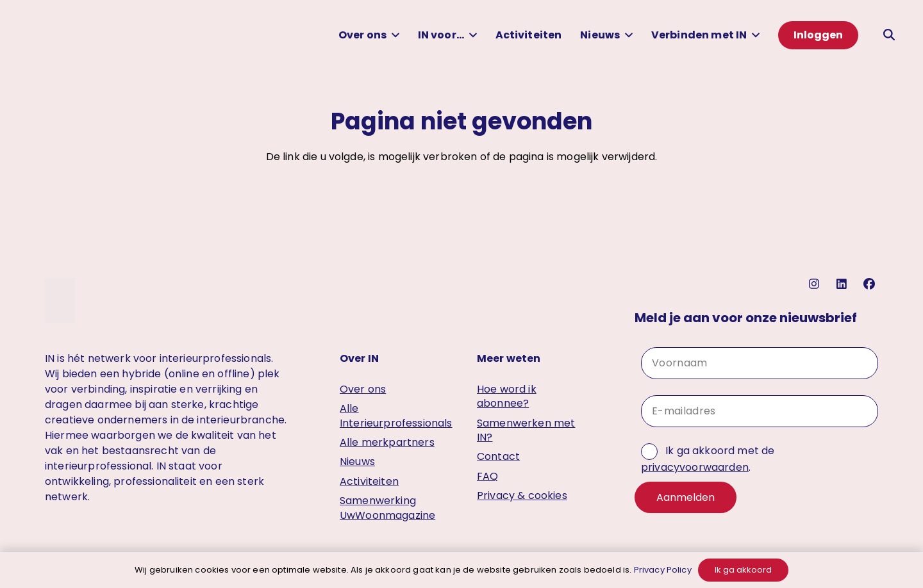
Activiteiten (369, 481)
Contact (498, 456)
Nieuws (357, 461)
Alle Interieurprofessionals (396, 415)
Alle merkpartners (387, 442)
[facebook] (871, 284)
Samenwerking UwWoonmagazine (387, 508)
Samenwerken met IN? (526, 430)
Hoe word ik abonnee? (507, 396)
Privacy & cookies (522, 495)
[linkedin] (843, 284)
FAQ (487, 476)
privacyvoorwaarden (695, 467)
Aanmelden (686, 497)
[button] (393, 35)
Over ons (363, 389)
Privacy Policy (663, 570)
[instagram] (816, 284)
